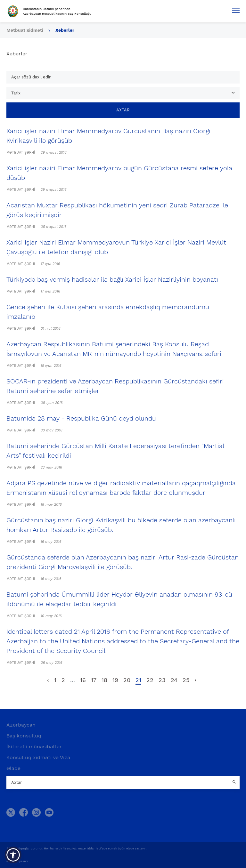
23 (162, 680)
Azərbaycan (21, 725)
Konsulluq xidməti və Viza (38, 757)
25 (186, 680)
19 (115, 680)
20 (127, 680)
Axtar (123, 110)
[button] (13, 855)
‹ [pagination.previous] (48, 680)
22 (150, 680)
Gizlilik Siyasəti (17, 861)
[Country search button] (235, 783)
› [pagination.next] (195, 680)
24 (174, 680)
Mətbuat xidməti (25, 30)
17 (94, 680)
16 (83, 680)
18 (104, 680)
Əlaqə (13, 768)
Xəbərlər (65, 30)
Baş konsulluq (24, 736)
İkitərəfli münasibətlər (34, 747)
